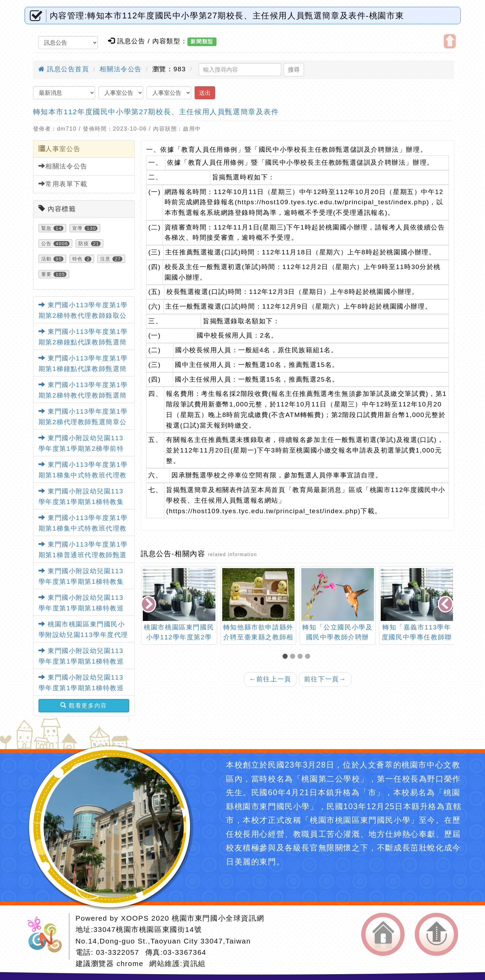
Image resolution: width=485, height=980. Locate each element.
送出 (205, 93)
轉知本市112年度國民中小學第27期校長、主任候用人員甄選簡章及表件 (156, 112)
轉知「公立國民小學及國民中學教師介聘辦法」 (337, 637)
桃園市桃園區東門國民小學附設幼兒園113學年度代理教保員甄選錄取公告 (83, 635)
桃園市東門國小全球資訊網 (218, 918)
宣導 (78, 228)
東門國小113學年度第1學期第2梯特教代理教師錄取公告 (83, 315)
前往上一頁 (270, 679)
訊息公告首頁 (64, 69)
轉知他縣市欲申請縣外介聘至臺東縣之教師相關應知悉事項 (258, 637)
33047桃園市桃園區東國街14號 (148, 929)
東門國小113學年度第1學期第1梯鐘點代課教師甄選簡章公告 (83, 369)
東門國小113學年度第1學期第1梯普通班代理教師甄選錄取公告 (83, 555)
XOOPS (135, 918)
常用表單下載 (63, 184)
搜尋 (294, 70)
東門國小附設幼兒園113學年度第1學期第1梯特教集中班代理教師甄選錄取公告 (81, 502)
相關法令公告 (121, 69)
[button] (286, 657)
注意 (105, 259)
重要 (47, 274)
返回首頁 (383, 934)
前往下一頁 (325, 679)
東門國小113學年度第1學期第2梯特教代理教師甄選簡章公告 (83, 395)
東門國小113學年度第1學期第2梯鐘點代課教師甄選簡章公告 (83, 342)
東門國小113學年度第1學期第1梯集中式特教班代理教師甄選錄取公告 (83, 475)
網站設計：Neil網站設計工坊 (47, 937)
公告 (47, 243)
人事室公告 (60, 149)
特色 (78, 259)
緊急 (47, 228)
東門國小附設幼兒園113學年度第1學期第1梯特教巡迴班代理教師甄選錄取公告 (81, 608)
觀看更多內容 (84, 706)
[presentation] (149, 605)
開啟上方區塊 (450, 41)
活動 (47, 259)
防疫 (84, 243)
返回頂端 (436, 934)
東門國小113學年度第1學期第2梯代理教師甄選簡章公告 (83, 422)
